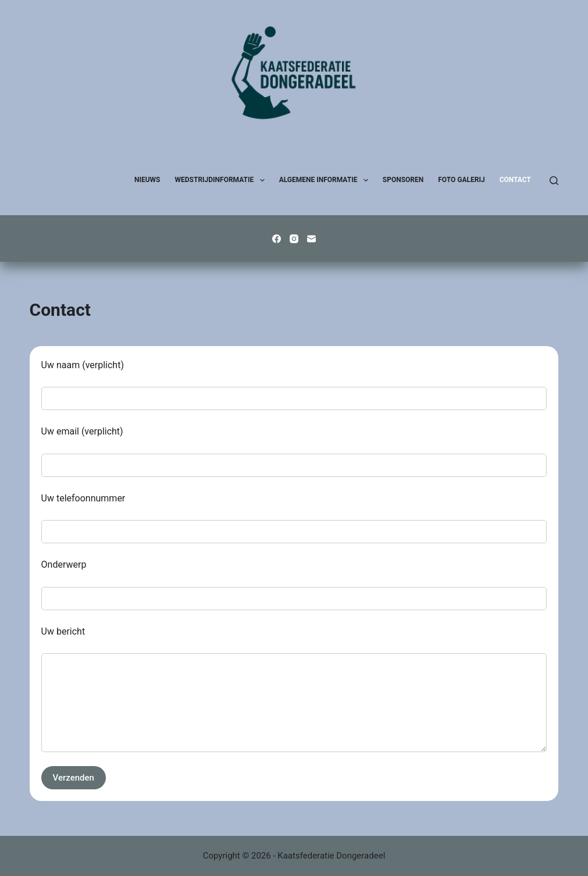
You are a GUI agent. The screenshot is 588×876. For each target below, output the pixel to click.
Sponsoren (403, 180)
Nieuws (147, 180)
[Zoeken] (554, 181)
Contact (515, 180)
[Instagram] (294, 239)
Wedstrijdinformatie (222, 180)
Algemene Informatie (326, 180)
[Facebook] (277, 239)
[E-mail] (311, 239)
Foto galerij (461, 180)
